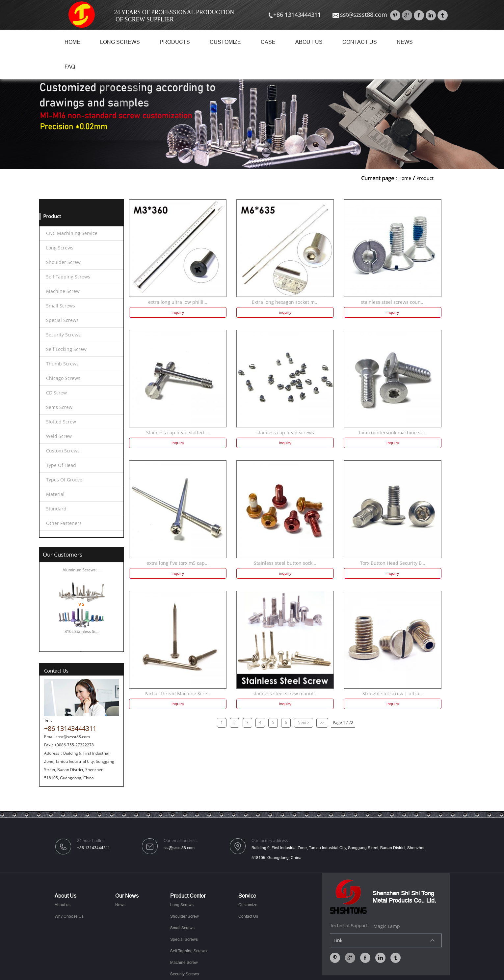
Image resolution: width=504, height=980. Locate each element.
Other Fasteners (64, 523)
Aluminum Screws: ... (81, 571)
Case (268, 42)
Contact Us (360, 42)
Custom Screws (63, 451)
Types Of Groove (64, 480)
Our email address (181, 841)
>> (322, 722)
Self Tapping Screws (68, 277)
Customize (225, 42)
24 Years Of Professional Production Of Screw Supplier (174, 16)
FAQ (70, 67)
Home (72, 42)
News (405, 42)
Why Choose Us (69, 916)
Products (175, 42)
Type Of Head (61, 465)
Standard (56, 509)
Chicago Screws (63, 378)
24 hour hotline (91, 841)
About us (309, 42)
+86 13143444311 (294, 14)
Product (425, 178)
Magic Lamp (387, 926)
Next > (304, 722)
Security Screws (63, 335)
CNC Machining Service (72, 233)
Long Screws (120, 42)
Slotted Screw (61, 422)
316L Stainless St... (81, 633)
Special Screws (62, 320)
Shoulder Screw (63, 262)
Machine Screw (63, 291)
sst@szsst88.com (359, 14)
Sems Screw (59, 407)
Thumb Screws (62, 364)
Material (55, 494)
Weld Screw (59, 436)
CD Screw (56, 393)
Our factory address (270, 841)
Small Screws (61, 306)
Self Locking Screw (66, 349)
